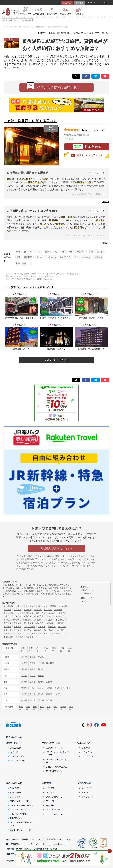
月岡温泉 (18, 616)
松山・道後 (60, 251)
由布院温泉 (8, 637)
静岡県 (24, 682)
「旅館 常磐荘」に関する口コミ (30, 121)
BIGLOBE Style (53, 810)
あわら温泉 (48, 620)
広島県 (49, 694)
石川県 (33, 676)
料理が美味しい (23, 263)
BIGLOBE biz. (17, 788)
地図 (70, 139)
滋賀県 (24, 688)
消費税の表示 (28, 839)
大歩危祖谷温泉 (60, 634)
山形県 (62, 649)
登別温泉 (19, 606)
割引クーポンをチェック (87, 155)
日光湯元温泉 (9, 634)
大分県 (49, 708)
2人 (31, 251)
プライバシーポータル (40, 844)
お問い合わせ (12, 839)
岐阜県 (33, 682)
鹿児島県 (63, 708)
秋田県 (54, 649)
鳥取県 (24, 694)
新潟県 (41, 669)
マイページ (94, 3)
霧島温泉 (38, 630)
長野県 (33, 669)
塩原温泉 (52, 613)
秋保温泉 (18, 610)
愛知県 (41, 682)
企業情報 (46, 783)
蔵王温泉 (38, 610)
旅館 (91, 251)
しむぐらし (87, 752)
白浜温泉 (60, 623)
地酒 (18, 257)
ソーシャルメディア (55, 814)
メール (85, 792)
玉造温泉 (52, 627)
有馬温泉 (50, 623)
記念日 (100, 251)
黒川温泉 (28, 630)
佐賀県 (28, 708)
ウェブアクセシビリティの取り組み (54, 839)
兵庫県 (49, 688)
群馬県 (33, 657)
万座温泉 (19, 613)
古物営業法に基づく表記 (45, 849)
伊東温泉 (50, 616)
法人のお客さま (14, 783)
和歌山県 (67, 688)
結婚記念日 (65, 257)
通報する (106, 202)
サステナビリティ (54, 797)
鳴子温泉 (7, 610)
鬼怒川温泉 (41, 613)
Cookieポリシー (62, 844)
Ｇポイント (87, 601)
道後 (71, 251)
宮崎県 (55, 708)
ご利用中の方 (84, 783)
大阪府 (41, 688)
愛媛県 (48, 251)
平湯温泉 (18, 623)
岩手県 (38, 649)
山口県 (57, 694)
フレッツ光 (15, 797)
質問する (80, 3)
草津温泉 (58, 610)
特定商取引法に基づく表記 (18, 849)
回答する (67, 3)
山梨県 (24, 669)
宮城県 (46, 649)
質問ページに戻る (57, 360)
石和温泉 (28, 616)
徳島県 (24, 700)
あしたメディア (89, 756)
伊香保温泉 (8, 613)
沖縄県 (71, 708)
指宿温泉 (30, 637)
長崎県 (35, 708)
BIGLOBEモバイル (19, 756)
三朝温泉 (42, 627)
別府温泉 (18, 630)
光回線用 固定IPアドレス (22, 805)
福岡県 (21, 708)
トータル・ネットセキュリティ (58, 761)
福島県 (70, 649)
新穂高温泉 (29, 623)
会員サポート (88, 797)
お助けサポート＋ (54, 748)
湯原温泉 (7, 630)
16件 (103, 130)
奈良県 (57, 688)
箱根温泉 (21, 634)
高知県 (49, 700)
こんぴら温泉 (30, 627)
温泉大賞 (86, 748)
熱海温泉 (19, 637)
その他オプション (54, 771)
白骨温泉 (7, 616)
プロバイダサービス (19, 801)
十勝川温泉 (31, 606)
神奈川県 (50, 663)
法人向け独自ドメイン (20, 830)
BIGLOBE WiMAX (18, 761)
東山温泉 (28, 610)
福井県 (41, 676)
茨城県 (41, 657)
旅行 (76, 257)
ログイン (106, 3)
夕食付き (86, 257)
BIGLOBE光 (16, 748)
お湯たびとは (88, 590)
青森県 (31, 649)
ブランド (50, 792)
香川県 (33, 700)
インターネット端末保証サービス (58, 754)
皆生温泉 (62, 627)
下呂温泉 (7, 623)
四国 (39, 251)
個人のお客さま (14, 737)
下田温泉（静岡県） (12, 620)
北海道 (23, 649)
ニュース (50, 801)
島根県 (33, 694)
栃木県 (24, 657)
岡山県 (41, 694)
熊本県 (42, 708)
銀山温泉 (48, 610)
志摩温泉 (47, 634)
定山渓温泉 (8, 606)
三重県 (49, 682)
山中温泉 (37, 620)
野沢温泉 (62, 613)
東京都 (41, 663)
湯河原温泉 (39, 616)
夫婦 (18, 251)
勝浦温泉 (7, 627)
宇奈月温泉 (60, 620)
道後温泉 (81, 251)
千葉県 (33, 663)
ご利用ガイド (88, 593)
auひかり (14, 752)
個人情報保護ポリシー (16, 844)
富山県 (24, 676)
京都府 (33, 688)
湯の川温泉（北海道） (47, 606)
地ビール (40, 257)
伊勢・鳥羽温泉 (34, 634)
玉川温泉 (60, 630)
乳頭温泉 (63, 606)
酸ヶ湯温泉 (49, 630)
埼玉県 (24, 663)
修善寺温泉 (61, 616)
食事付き (98, 257)
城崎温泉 (40, 623)
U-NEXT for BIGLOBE (57, 767)
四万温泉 (30, 613)
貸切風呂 (28, 257)
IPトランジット (17, 818)
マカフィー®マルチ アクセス (22, 824)
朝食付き (52, 257)
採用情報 (50, 805)
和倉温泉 (27, 620)
